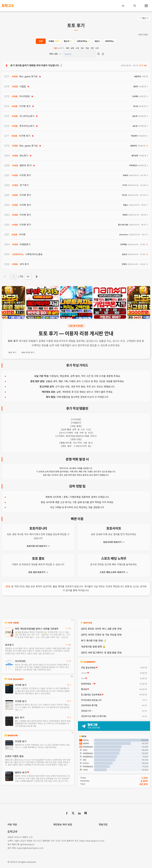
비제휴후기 (25, 244)
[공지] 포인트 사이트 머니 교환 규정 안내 (101, 629)
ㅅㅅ (83, 678)
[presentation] (9, 302)
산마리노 (86, 740)
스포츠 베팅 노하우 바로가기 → (114, 572)
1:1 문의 (39, 472)
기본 (59, 48)
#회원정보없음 (88, 747)
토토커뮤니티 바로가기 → (38, 546)
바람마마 (137, 77)
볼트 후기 (20, 718)
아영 (84, 760)
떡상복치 (134, 136)
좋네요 (84, 689)
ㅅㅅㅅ (84, 673)
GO (28, 276)
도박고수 (86, 763)
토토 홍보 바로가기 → (38, 572)
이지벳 (22, 235)
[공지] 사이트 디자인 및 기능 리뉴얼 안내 (101, 635)
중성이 (136, 87)
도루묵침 (124, 245)
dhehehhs (124, 235)
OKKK (85, 770)
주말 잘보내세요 (88, 668)
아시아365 (20, 661)
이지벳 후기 (21, 685)
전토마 (124, 264)
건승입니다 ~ (87, 711)
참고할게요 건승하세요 (91, 695)
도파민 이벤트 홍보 (14, 756)
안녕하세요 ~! (87, 684)
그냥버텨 (135, 96)
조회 (82, 48)
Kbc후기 (24, 156)
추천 (92, 48)
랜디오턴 (135, 156)
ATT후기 (24, 185)
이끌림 (23, 86)
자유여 (125, 175)
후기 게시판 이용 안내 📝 (94, 641)
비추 (97, 48)
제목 (67, 48)
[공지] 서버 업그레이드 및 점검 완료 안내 (101, 653)
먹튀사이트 (64, 468)
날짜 (72, 48)
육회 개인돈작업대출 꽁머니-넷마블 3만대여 (37, 629)
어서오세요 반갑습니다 (91, 700)
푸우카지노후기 (27, 126)
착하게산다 (133, 166)
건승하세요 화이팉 (89, 705)
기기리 (125, 185)
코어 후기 (24, 264)
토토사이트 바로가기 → (114, 542)
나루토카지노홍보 (34, 254)
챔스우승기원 (123, 225)
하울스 (126, 205)
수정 (77, 48)
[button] (74, 316)
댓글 (87, 48)
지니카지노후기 (27, 116)
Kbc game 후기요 (28, 76)
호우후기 (9, 645)
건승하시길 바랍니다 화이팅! (94, 716)
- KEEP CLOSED (143, 35)
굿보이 (85, 750)
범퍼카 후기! (21, 772)
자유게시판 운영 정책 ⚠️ (93, 647)
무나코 (136, 106)
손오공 (135, 116)
